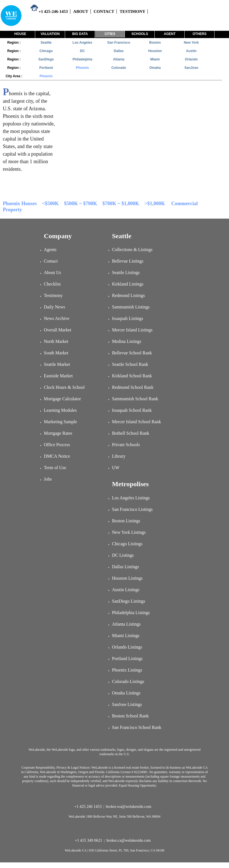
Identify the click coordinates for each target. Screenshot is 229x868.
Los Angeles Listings (131, 498)
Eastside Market (58, 376)
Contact (51, 261)
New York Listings (129, 532)
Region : (14, 43)
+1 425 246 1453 (89, 806)
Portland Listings (127, 658)
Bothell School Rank (131, 433)
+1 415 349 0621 (89, 840)
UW (116, 468)
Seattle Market (57, 364)
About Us (53, 272)
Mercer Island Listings (132, 330)
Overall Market (58, 330)
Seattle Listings (126, 272)
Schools (140, 34)
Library (119, 456)
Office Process (57, 445)
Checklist (52, 284)
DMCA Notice (57, 456)
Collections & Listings (132, 250)
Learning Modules (60, 410)
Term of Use (55, 468)
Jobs (48, 479)
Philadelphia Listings (131, 613)
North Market (56, 341)
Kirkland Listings (128, 284)
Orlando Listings (127, 647)
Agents (50, 250)
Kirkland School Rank (132, 376)
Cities (110, 34)
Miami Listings (126, 636)
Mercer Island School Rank (137, 422)
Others (199, 34)
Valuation (50, 34)
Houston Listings (127, 578)
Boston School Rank (130, 716)
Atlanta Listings (126, 624)
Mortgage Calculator (62, 399)
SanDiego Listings (129, 601)
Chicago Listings (127, 544)
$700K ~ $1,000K (121, 203)
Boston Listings (126, 521)
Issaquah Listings (128, 318)
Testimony (53, 295)
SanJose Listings (127, 704)
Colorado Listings (128, 681)
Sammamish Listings (131, 307)
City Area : (14, 76)
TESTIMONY (133, 11)
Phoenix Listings (127, 670)
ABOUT (81, 11)
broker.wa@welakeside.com (129, 806)
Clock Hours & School (64, 387)
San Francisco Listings (132, 509)
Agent (170, 34)
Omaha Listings (126, 693)
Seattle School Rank (130, 364)
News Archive (57, 318)
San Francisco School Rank (137, 727)
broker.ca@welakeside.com (129, 840)
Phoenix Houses (20, 203)
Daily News (54, 307)
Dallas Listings (125, 567)
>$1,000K (155, 203)
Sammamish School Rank (135, 399)
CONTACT (104, 11)
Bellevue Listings (128, 261)
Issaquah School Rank (132, 410)
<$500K (50, 203)
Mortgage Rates (58, 433)
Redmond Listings (128, 295)
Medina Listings (127, 341)
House (20, 34)
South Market (56, 353)
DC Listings (123, 555)
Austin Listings (126, 590)
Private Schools (126, 445)
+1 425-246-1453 (49, 11)
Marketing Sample (60, 422)
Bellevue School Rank (132, 353)
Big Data (80, 34)
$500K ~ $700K (80, 203)
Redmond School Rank (133, 387)
